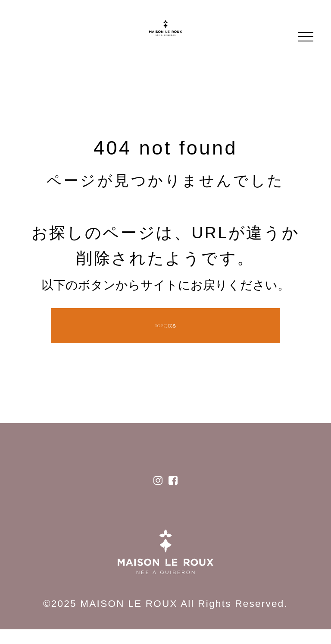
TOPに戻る (165, 325)
